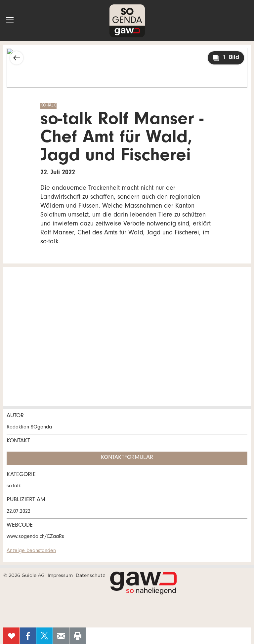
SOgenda (127, 21)
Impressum (60, 575)
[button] (10, 20)
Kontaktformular (127, 458)
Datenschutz (90, 575)
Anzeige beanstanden (31, 551)
